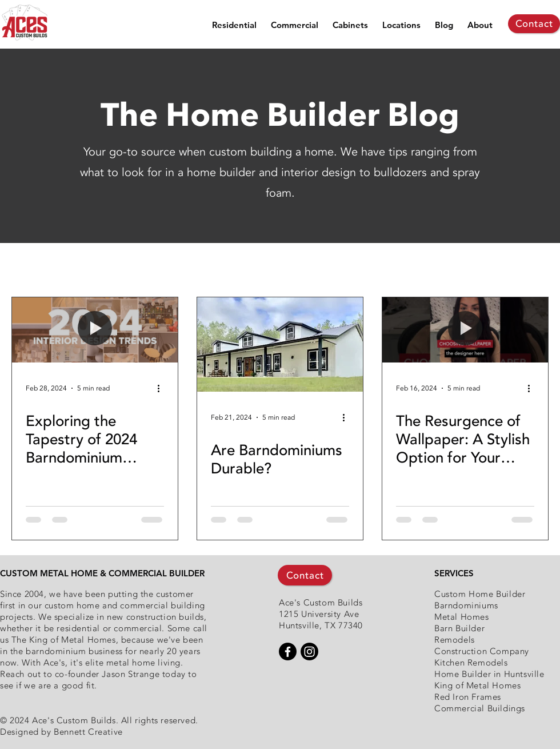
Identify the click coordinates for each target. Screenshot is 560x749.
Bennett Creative (88, 732)
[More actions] (162, 388)
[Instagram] (309, 652)
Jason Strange (131, 674)
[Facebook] (288, 652)
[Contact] (534, 24)
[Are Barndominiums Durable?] (280, 344)
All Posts (30, 266)
